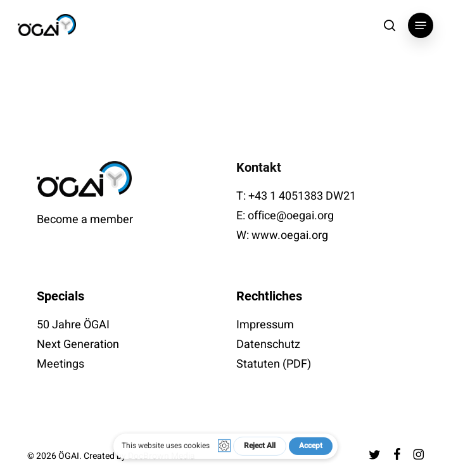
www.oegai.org (290, 235)
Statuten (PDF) (274, 364)
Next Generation (78, 344)
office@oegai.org (291, 216)
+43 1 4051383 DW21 (302, 196)
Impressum (265, 325)
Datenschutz (268, 344)
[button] (421, 25)
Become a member (85, 220)
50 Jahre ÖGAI (73, 325)
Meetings (60, 364)
